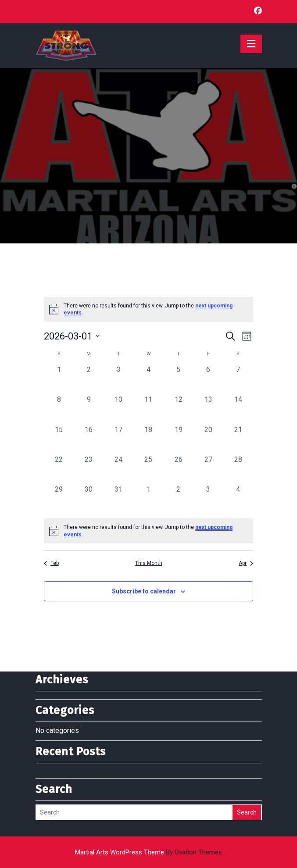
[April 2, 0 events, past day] (179, 499)
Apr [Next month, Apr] (246, 563)
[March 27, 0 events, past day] (208, 469)
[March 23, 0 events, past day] (89, 469)
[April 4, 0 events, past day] (238, 499)
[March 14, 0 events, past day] (238, 409)
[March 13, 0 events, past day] (208, 409)
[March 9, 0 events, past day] (89, 409)
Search (247, 748)
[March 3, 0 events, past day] (118, 379)
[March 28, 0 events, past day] (238, 469)
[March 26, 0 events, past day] (179, 469)
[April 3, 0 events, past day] (208, 499)
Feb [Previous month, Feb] (51, 563)
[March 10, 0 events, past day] (118, 409)
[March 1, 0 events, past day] (59, 379)
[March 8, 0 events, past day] (59, 409)
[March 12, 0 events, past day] (179, 409)
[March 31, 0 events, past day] (118, 499)
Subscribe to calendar (144, 591)
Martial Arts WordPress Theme (148, 852)
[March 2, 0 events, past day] (89, 379)
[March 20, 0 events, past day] (208, 439)
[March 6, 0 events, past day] (208, 379)
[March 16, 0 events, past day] (89, 439)
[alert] (148, 531)
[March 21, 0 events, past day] (238, 439)
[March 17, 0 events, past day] (118, 439)
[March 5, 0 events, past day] (179, 379)
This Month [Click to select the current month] (149, 563)
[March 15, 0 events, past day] (59, 439)
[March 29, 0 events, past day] (59, 499)
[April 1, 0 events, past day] (148, 499)
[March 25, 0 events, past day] (148, 469)
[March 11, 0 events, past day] (148, 409)
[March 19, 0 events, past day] (179, 439)
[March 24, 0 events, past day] (118, 469)
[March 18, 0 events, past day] (148, 439)
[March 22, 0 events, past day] (59, 469)
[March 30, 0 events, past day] (89, 499)
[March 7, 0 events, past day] (238, 379)
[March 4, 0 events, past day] (148, 379)
